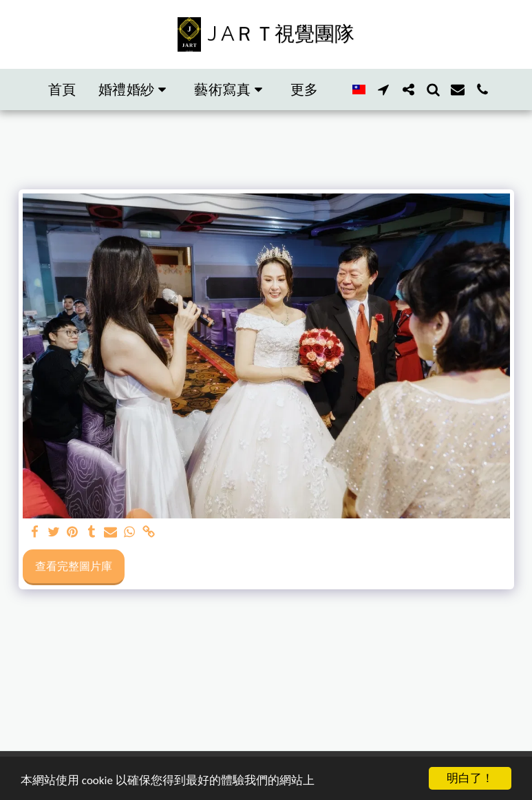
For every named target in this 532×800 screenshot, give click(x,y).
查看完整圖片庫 (74, 566)
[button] (136, 90)
